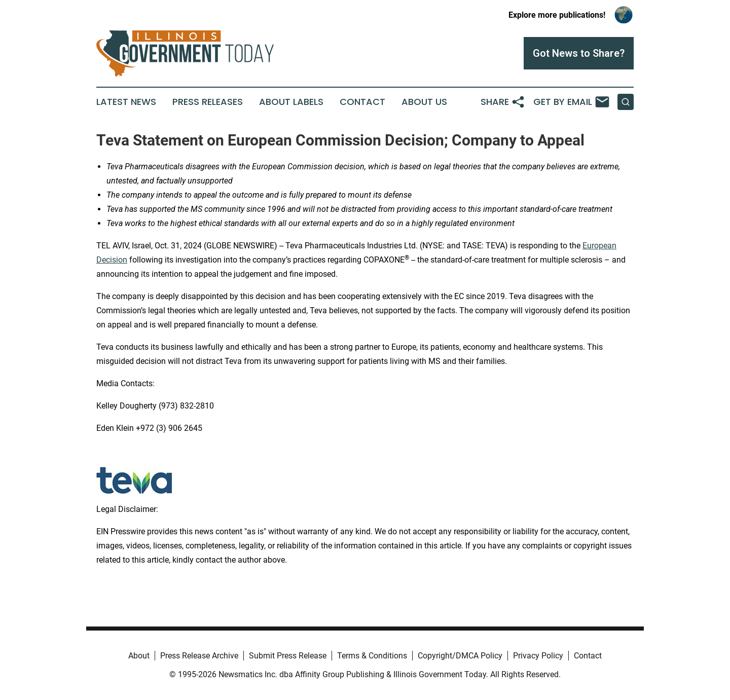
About (139, 656)
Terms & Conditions (372, 656)
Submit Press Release (288, 656)
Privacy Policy (538, 656)
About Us (424, 102)
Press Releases (208, 102)
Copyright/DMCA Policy (460, 656)
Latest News (126, 102)
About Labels (291, 102)
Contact (362, 102)
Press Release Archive (199, 656)
